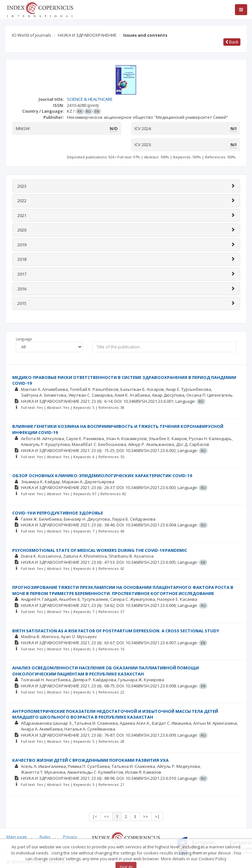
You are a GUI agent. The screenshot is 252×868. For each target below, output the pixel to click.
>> (145, 816)
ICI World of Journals (32, 35)
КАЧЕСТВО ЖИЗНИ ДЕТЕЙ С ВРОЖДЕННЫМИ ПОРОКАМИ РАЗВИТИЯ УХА (90, 760)
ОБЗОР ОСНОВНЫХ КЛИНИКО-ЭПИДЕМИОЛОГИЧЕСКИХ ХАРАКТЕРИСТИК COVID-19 (102, 476)
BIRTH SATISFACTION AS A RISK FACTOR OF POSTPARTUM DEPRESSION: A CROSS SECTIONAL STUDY (116, 631)
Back (232, 42)
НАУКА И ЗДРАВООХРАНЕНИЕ (87, 35)
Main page (17, 837)
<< (107, 816)
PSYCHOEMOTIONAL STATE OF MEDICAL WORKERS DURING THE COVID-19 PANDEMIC (100, 550)
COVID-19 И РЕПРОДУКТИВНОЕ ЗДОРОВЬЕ (58, 513)
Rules (45, 837)
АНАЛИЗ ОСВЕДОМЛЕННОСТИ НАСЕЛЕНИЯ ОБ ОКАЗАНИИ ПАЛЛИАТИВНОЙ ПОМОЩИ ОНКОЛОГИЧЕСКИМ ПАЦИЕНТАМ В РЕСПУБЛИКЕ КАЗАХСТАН (106, 671)
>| (157, 816)
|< (95, 816)
